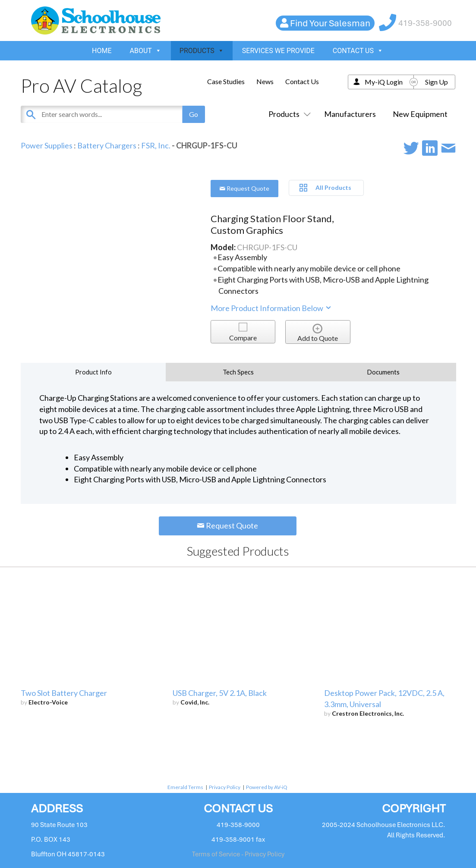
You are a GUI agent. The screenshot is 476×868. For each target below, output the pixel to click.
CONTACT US (358, 51)
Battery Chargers (107, 145)
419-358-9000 (425, 23)
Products (288, 114)
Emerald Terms (185, 787)
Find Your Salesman (330, 23)
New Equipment (420, 114)
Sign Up (437, 82)
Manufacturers (350, 114)
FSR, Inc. (156, 145)
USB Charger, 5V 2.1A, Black (220, 693)
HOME (102, 51)
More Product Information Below (271, 308)
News (265, 81)
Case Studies (226, 81)
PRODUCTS (202, 51)
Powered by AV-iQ (267, 787)
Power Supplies (47, 145)
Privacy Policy (225, 787)
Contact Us (302, 81)
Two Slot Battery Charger (64, 693)
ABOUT (146, 51)
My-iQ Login (384, 82)
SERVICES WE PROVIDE (278, 51)
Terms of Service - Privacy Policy (238, 854)
